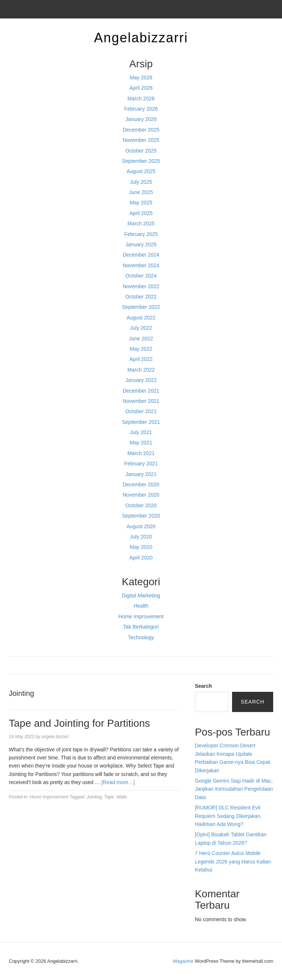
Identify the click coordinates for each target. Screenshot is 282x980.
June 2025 (141, 192)
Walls (122, 797)
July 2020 (141, 537)
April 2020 (141, 558)
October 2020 (141, 505)
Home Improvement (141, 616)
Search (204, 686)
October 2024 (141, 276)
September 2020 (141, 516)
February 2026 (141, 109)
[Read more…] (118, 782)
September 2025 (141, 161)
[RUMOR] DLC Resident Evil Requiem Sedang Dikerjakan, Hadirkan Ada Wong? (228, 816)
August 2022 (141, 318)
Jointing (94, 797)
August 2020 (141, 526)
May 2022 (141, 349)
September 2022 (141, 307)
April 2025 (141, 213)
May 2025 (141, 203)
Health (141, 606)
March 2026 (141, 99)
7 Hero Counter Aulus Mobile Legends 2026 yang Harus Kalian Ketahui (233, 861)
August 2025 (141, 171)
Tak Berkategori (141, 627)
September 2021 (141, 422)
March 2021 (141, 453)
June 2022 (141, 339)
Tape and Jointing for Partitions (79, 723)
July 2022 (141, 328)
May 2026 (141, 78)
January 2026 (141, 119)
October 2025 (141, 151)
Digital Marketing (141, 595)
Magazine (183, 961)
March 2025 (141, 223)
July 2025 (141, 182)
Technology (141, 637)
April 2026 (141, 88)
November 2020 (141, 495)
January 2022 (141, 380)
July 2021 (141, 432)
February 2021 (141, 464)
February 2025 (141, 234)
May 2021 (141, 443)
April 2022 (141, 359)
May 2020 (141, 547)
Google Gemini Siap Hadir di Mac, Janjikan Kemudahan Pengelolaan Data (234, 789)
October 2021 (141, 411)
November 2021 (141, 401)
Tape (109, 797)
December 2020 (141, 484)
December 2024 (141, 255)
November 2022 (141, 286)
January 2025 (141, 244)
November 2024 (141, 265)
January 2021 (141, 474)
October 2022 (141, 297)
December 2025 (141, 130)
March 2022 (141, 370)
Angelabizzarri (141, 38)
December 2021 (141, 391)
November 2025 (141, 140)
